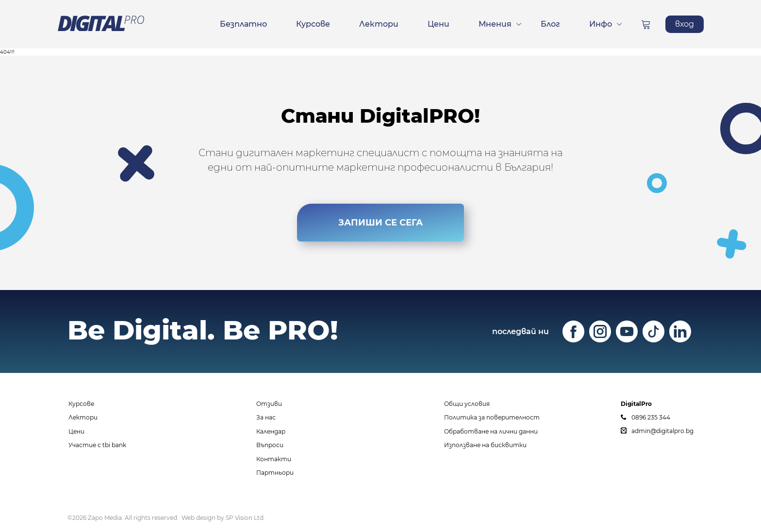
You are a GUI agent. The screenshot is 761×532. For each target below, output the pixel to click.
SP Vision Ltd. (245, 518)
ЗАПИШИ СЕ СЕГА (380, 223)
